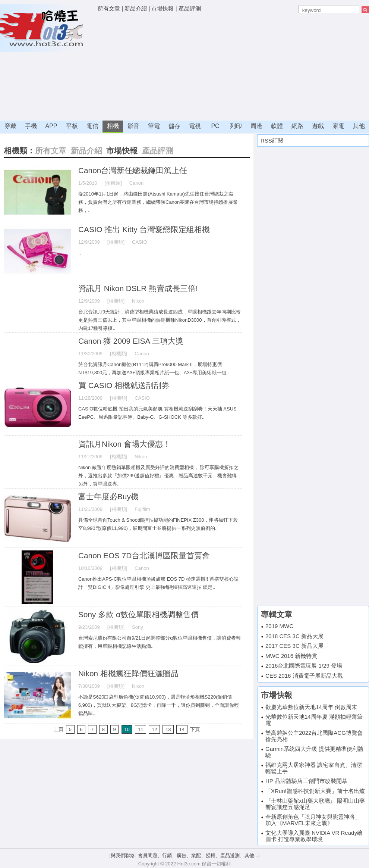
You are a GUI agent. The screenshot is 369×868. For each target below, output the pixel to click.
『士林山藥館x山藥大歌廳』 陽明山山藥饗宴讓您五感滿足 (315, 804)
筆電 (154, 126)
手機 (31, 126)
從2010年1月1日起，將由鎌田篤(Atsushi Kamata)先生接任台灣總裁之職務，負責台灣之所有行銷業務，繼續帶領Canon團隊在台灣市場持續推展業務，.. (158, 202)
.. (80, 253)
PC (215, 126)
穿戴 (10, 126)
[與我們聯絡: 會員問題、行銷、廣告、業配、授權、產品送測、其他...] (184, 855)
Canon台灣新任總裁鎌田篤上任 (133, 170)
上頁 (59, 729)
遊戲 (318, 126)
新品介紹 (136, 8)
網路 (297, 126)
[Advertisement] (215, 67)
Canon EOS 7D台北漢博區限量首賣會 (144, 555)
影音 (133, 126)
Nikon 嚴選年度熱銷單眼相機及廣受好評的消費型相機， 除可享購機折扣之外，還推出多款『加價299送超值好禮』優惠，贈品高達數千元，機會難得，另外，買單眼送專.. (160, 476)
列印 (236, 126)
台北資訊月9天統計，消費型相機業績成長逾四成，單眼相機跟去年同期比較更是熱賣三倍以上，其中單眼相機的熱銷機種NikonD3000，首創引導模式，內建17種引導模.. (160, 320)
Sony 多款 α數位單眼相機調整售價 (138, 614)
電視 (195, 126)
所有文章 (109, 8)
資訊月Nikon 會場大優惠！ (124, 444)
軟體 (277, 126)
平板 (72, 126)
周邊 (256, 126)
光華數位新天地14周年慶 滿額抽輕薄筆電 (314, 720)
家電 (338, 126)
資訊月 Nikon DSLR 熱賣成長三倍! (138, 288)
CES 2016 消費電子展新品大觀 (304, 676)
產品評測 (190, 8)
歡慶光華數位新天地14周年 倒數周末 (311, 707)
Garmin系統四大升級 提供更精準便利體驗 (314, 752)
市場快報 (163, 8)
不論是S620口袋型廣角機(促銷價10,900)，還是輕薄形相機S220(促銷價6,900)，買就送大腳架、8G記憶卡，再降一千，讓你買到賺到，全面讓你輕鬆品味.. (159, 705)
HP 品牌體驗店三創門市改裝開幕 (306, 781)
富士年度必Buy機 (108, 497)
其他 (359, 126)
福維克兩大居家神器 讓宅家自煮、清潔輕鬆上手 (314, 768)
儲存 (174, 126)
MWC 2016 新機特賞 (291, 656)
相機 (113, 126)
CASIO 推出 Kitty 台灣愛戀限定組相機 (144, 229)
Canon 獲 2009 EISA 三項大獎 (131, 341)
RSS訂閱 (272, 140)
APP (51, 126)
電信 (92, 126)
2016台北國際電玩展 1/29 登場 (304, 666)
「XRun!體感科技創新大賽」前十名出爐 (315, 791)
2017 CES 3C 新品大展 (294, 646)
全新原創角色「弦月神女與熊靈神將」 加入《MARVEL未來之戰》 (313, 820)
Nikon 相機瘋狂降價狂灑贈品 (128, 673)
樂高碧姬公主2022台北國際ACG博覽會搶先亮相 (314, 736)
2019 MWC (279, 626)
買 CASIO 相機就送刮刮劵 (124, 385)
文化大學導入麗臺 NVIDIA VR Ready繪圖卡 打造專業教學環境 (314, 836)
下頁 (195, 729)
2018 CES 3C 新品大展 (294, 636)
